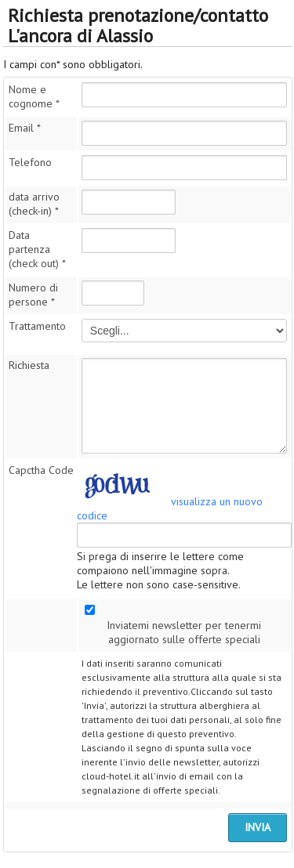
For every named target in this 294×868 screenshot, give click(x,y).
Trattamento (37, 326)
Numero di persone (33, 295)
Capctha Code (41, 470)
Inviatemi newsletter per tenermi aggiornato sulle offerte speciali (184, 632)
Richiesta (29, 365)
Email (25, 128)
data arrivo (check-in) (34, 204)
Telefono (30, 162)
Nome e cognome (34, 96)
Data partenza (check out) (37, 249)
